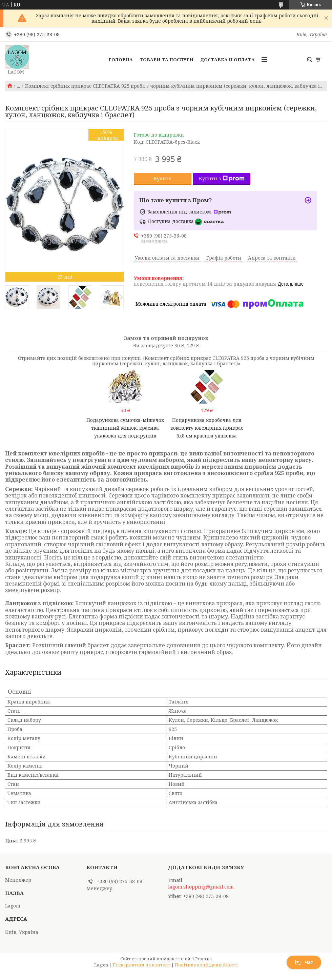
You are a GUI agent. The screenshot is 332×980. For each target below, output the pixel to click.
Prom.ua (203, 959)
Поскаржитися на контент (141, 965)
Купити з (222, 178)
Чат (304, 962)
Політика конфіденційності (206, 965)
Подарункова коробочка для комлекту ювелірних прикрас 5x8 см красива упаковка (207, 428)
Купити (163, 178)
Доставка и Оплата (227, 60)
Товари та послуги (167, 60)
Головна (121, 60)
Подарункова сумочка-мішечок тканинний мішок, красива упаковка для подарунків (125, 428)
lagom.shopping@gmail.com (201, 887)
